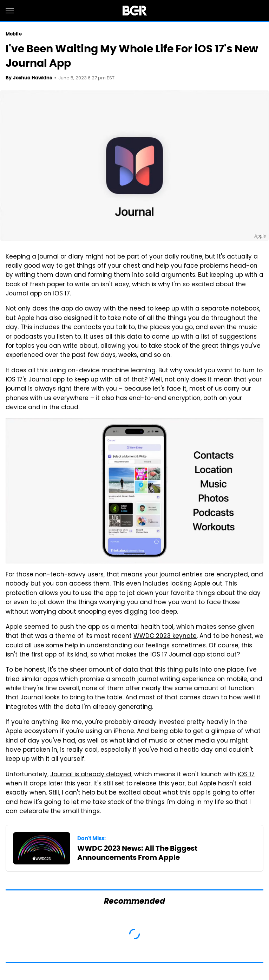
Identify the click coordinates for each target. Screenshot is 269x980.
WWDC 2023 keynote (165, 636)
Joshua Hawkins (32, 78)
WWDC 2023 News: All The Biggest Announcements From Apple (137, 853)
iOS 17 (61, 294)
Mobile (14, 34)
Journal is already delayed (91, 775)
